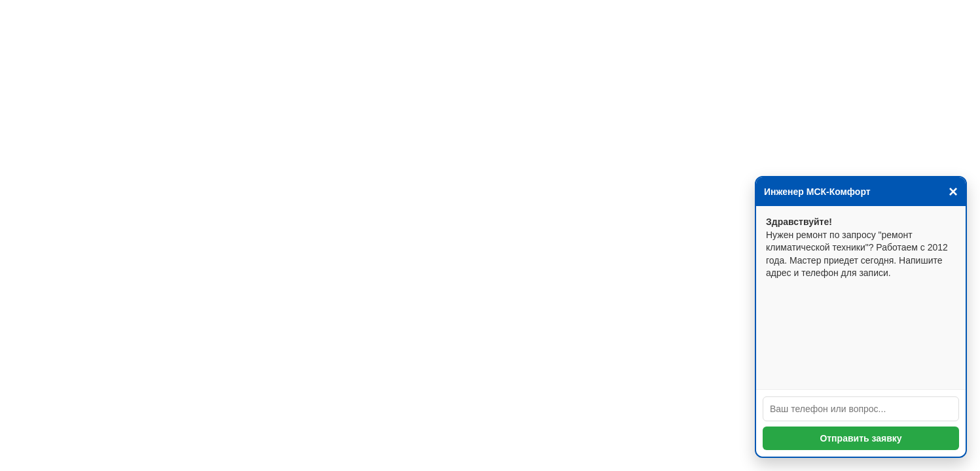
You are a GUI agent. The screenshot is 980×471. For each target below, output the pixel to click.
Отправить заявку (861, 438)
